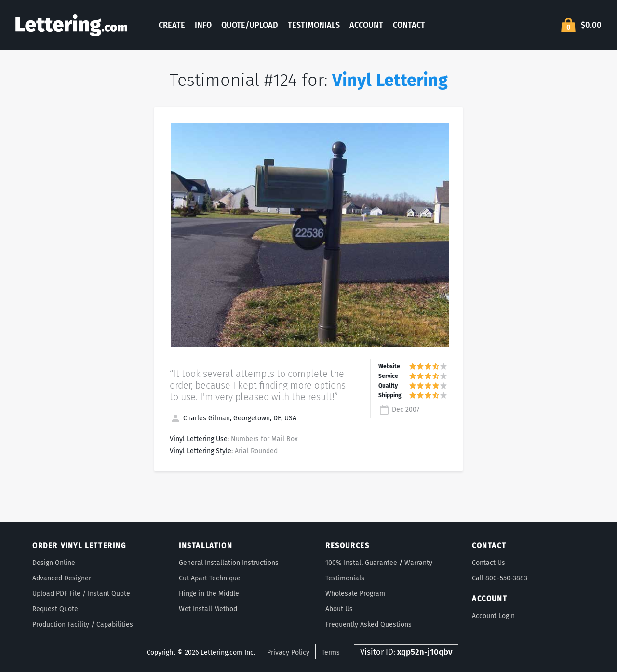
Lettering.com (71, 25)
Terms (331, 652)
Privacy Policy (288, 652)
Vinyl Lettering (390, 80)
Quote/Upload (250, 25)
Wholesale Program (355, 594)
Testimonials (314, 25)
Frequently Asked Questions (369, 625)
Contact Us (489, 563)
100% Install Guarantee (361, 563)
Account (366, 25)
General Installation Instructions (229, 563)
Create (172, 25)
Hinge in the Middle (209, 594)
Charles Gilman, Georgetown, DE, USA (233, 418)
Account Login (493, 616)
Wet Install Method (208, 609)
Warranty (418, 563)
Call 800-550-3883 (500, 578)
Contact (409, 25)
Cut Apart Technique (210, 578)
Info (203, 25)
